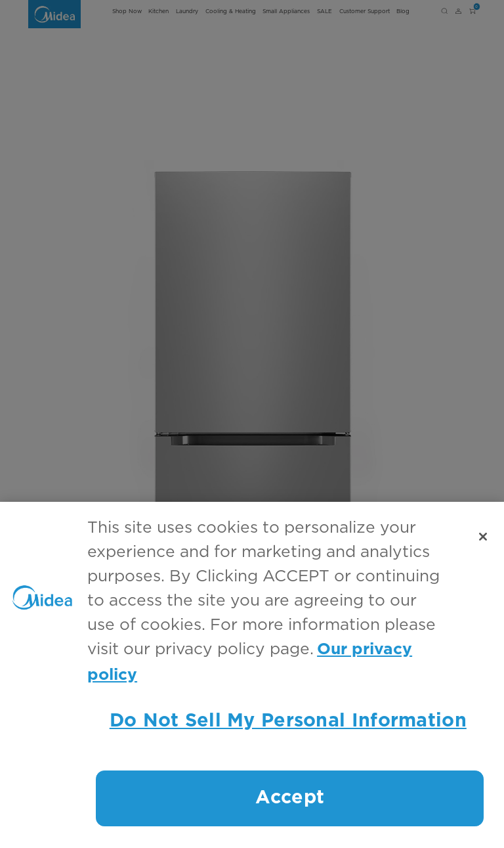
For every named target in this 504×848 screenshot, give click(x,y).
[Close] (483, 537)
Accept (290, 798)
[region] (252, 675)
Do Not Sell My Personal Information (288, 721)
